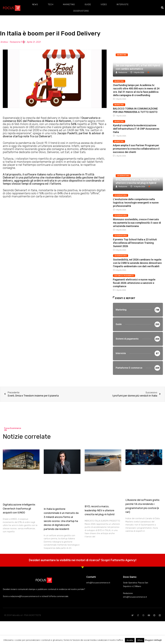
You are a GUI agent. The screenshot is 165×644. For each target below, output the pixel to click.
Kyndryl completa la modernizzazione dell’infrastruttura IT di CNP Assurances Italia (136, 129)
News (35, 4)
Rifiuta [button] (140, 640)
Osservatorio (81, 11)
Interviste (123, 4)
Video (104, 4)
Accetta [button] (130, 640)
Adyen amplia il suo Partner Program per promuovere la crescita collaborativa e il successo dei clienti (136, 149)
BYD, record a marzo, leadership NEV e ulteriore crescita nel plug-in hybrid (100, 511)
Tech (51, 4)
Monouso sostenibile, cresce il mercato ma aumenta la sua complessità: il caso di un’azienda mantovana (137, 223)
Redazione (123, 72)
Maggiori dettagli (153, 640)
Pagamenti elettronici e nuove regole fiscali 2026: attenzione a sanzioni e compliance (134, 283)
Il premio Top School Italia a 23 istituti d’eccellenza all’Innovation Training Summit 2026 (135, 243)
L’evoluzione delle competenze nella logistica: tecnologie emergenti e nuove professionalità (136, 203)
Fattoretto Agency (123, 561)
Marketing (69, 4)
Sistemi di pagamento (124, 276)
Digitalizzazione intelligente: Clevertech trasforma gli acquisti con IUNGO (19, 509)
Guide (88, 4)
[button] (162, 8)
